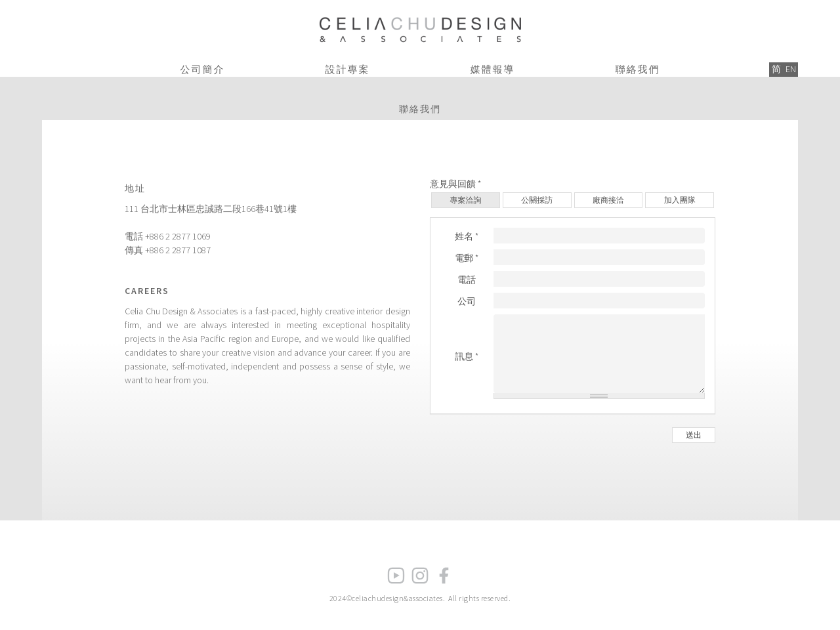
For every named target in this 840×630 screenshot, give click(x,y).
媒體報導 (493, 69)
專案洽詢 (465, 200)
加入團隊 (680, 200)
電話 (467, 280)
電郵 (467, 258)
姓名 (467, 236)
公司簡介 (203, 69)
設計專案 (348, 69)
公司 (467, 301)
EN (791, 69)
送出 (694, 435)
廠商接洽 (608, 200)
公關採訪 (537, 200)
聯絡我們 (638, 69)
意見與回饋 (455, 184)
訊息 (467, 356)
